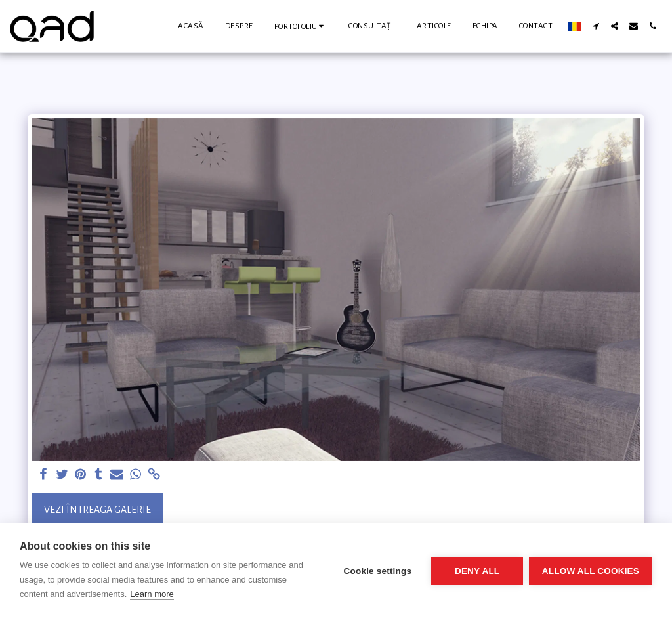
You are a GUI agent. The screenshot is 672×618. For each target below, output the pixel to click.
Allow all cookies (591, 571)
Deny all (476, 571)
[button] (301, 26)
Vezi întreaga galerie (97, 510)
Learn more (152, 594)
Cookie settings (377, 571)
